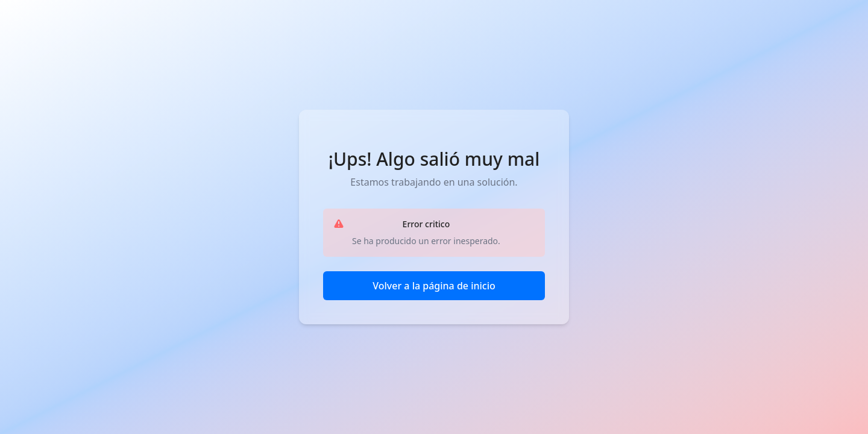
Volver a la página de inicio (434, 286)
